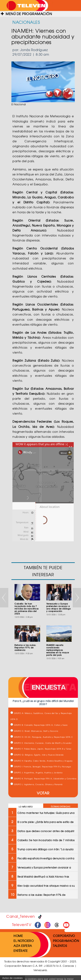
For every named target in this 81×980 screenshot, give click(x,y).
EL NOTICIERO (24, 941)
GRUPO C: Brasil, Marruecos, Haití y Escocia (34, 731)
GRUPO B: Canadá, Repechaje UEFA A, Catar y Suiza (39, 725)
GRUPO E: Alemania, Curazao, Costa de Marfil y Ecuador (41, 743)
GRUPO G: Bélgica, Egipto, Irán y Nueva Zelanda (37, 755)
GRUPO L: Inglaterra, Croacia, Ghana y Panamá (36, 784)
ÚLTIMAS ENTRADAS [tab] (60, 807)
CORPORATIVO (64, 936)
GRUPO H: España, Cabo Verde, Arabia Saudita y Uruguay (41, 761)
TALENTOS (60, 946)
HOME (18, 936)
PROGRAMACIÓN (66, 941)
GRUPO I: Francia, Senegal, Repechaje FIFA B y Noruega (41, 767)
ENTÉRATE (21, 951)
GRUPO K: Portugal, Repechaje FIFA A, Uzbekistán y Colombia (43, 779)
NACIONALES (26, 22)
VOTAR (43, 793)
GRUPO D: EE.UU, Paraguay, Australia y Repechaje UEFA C (42, 737)
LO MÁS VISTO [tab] (26, 807)
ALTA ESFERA (23, 946)
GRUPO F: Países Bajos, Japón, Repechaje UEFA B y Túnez (41, 749)
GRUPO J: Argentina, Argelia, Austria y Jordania (36, 773)
